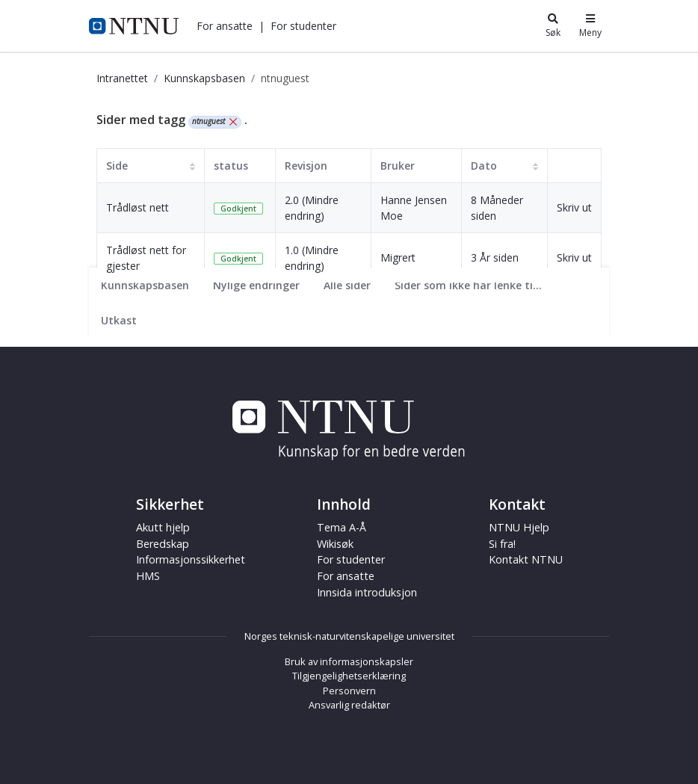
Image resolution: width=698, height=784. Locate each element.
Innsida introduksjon (367, 592)
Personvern (349, 691)
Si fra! (502, 544)
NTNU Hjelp (519, 527)
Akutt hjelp (163, 527)
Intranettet (122, 78)
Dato (484, 166)
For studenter (303, 26)
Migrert (398, 257)
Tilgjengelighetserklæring (349, 676)
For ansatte (225, 26)
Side (117, 166)
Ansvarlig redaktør (349, 705)
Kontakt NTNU (526, 559)
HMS (148, 576)
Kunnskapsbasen (204, 78)
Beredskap (163, 544)
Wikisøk (335, 544)
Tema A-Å (342, 527)
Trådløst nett (138, 207)
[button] (225, 26)
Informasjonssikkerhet (191, 559)
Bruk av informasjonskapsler (349, 661)
